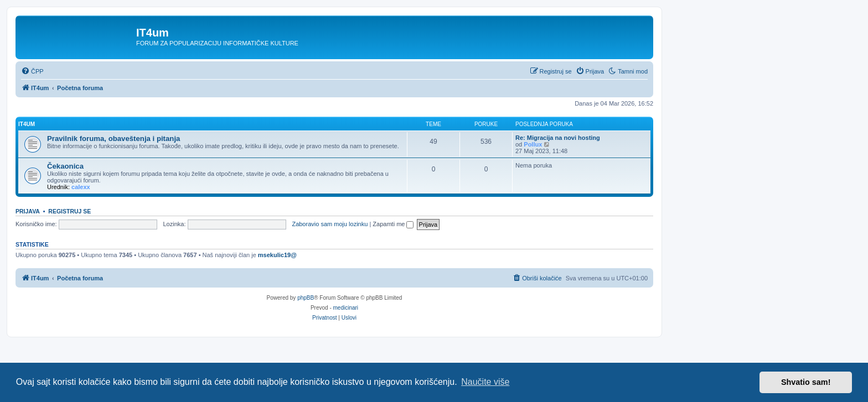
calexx (81, 187)
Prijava (28, 211)
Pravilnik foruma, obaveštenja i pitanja (113, 139)
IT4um (27, 124)
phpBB (306, 298)
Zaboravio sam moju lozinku (330, 224)
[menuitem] (32, 71)
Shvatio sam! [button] (806, 382)
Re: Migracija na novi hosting (558, 138)
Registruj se (69, 211)
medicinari (346, 308)
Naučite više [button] (485, 382)
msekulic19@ (277, 255)
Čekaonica (65, 166)
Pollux (533, 144)
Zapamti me (393, 224)
